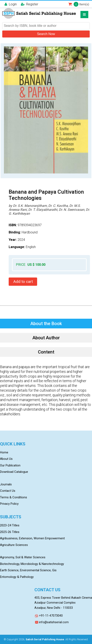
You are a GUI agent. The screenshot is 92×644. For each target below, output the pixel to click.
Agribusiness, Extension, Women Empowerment (32, 538)
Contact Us (8, 491)
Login (11, 4)
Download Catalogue (14, 472)
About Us (6, 459)
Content (46, 352)
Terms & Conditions (14, 497)
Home (4, 452)
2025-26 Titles (10, 532)
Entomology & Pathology (17, 577)
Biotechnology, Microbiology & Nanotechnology (32, 564)
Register (29, 4)
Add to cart (23, 282)
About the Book (46, 324)
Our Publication (10, 465)
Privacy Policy (9, 504)
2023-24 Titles (10, 525)
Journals (6, 484)
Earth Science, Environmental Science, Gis (28, 570)
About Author (46, 338)
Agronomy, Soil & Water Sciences (23, 557)
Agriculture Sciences (14, 545)
